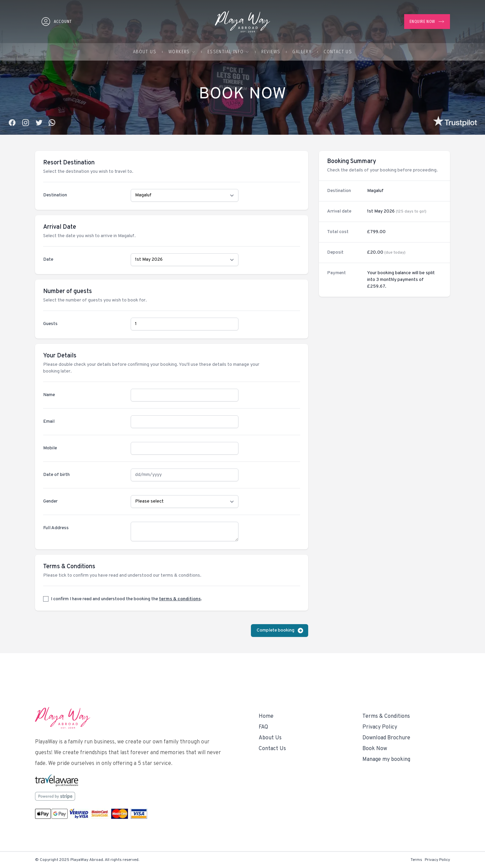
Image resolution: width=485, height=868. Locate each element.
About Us (145, 52)
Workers (182, 52)
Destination (55, 195)
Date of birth (56, 475)
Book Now (375, 749)
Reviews (271, 52)
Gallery (302, 52)
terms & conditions (180, 599)
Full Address (56, 528)
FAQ (263, 727)
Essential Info (228, 52)
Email (49, 422)
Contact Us (338, 52)
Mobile (50, 448)
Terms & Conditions (386, 716)
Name (49, 395)
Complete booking (280, 631)
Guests (50, 324)
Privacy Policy (380, 727)
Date (48, 260)
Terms (416, 860)
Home (266, 716)
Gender (50, 501)
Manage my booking (386, 760)
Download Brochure (386, 738)
